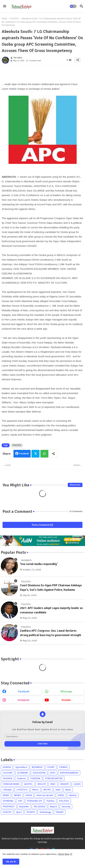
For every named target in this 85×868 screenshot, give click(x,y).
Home (4, 19)
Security (66, 807)
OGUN (29, 795)
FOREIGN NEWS (11, 784)
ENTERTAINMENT (69, 773)
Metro (35, 790)
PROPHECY (9, 807)
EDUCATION (39, 773)
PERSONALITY (34, 801)
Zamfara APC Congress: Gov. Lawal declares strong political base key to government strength (51, 633)
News (68, 790)
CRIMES (63, 767)
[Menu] (5, 6)
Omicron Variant (45, 795)
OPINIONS (8, 801)
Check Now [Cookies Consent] (64, 854)
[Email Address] (42, 737)
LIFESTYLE (22, 790)
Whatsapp (44, 454)
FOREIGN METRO (54, 778)
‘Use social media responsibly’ (39, 564)
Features (21, 778)
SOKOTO (7, 812)
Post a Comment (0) (42, 525)
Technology (45, 812)
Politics (51, 801)
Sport (19, 812)
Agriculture (21, 767)
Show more (75, 485)
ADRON (7, 767)
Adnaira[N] (78, 537)
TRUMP (60, 812)
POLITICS (14, 19)
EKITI (53, 773)
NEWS (6, 795)
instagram (24, 700)
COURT (51, 767)
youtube (66, 700)
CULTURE (8, 773)
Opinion (73, 795)
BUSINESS (37, 767)
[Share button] (53, 454)
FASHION (7, 778)
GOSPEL (28, 784)
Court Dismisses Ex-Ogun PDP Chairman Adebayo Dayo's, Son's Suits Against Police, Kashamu (51, 588)
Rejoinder (24, 807)
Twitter (36, 454)
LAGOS (77, 784)
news (58, 790)
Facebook (24, 454)
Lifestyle (7, 790)
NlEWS (17, 795)
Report (53, 807)
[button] (73, 6)
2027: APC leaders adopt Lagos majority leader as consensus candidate (51, 610)
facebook (24, 692)
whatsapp (66, 692)
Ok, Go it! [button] (11, 862)
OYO (20, 801)
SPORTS (31, 812)
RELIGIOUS (40, 807)
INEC (53, 784)
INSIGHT (64, 784)
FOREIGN (35, 778)
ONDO (61, 795)
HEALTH (41, 784)
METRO (47, 790)
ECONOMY (23, 773)
